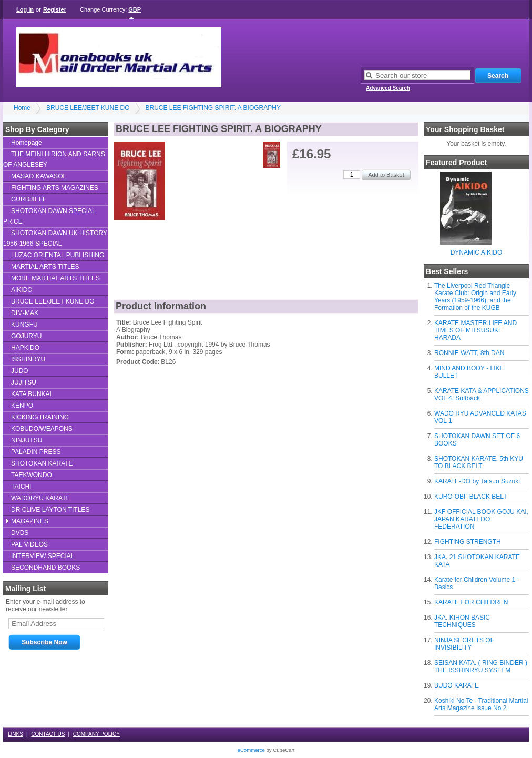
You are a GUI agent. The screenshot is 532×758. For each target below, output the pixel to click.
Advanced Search (388, 88)
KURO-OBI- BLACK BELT (470, 497)
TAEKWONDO (32, 475)
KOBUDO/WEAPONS (42, 429)
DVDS (20, 533)
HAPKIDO (25, 348)
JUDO (20, 371)
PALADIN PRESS (36, 452)
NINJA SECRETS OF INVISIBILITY (464, 644)
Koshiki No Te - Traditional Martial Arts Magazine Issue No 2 (481, 704)
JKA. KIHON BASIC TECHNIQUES (462, 621)
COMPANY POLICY (96, 734)
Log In (25, 9)
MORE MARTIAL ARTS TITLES (55, 278)
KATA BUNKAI (31, 394)
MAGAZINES (30, 521)
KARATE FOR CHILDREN (471, 602)
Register (55, 9)
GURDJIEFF (29, 199)
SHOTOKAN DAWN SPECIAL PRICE (49, 216)
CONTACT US (48, 734)
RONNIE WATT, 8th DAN (469, 353)
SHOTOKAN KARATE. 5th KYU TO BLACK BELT (479, 462)
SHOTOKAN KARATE (42, 463)
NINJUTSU (27, 440)
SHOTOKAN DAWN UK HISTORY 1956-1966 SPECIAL (55, 238)
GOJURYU (26, 336)
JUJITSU (24, 382)
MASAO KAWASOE (39, 176)
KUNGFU (24, 325)
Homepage (27, 143)
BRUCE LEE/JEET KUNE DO (88, 108)
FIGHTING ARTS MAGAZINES (55, 188)
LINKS (16, 734)
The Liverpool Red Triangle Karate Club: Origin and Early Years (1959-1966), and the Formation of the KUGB (475, 297)
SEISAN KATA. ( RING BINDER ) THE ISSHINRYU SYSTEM (481, 666)
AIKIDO (22, 290)
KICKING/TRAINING (40, 417)
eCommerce (251, 750)
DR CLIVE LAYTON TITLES (50, 510)
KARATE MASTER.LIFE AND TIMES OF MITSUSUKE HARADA (475, 330)
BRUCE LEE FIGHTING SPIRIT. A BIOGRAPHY (213, 108)
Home (22, 108)
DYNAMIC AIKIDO (477, 252)
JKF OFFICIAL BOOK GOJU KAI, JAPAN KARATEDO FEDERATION (481, 519)
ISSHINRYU (28, 359)
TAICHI (21, 487)
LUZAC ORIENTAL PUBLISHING (58, 255)
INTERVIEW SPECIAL (43, 556)
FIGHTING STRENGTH (468, 542)
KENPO (22, 406)
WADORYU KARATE (40, 498)
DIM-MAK (25, 313)
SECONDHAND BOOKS (45, 568)
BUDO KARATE (457, 685)
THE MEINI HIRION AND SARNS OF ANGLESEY (54, 159)
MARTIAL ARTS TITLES (45, 267)
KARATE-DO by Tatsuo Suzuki (477, 481)
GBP (135, 9)
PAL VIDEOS (29, 544)
